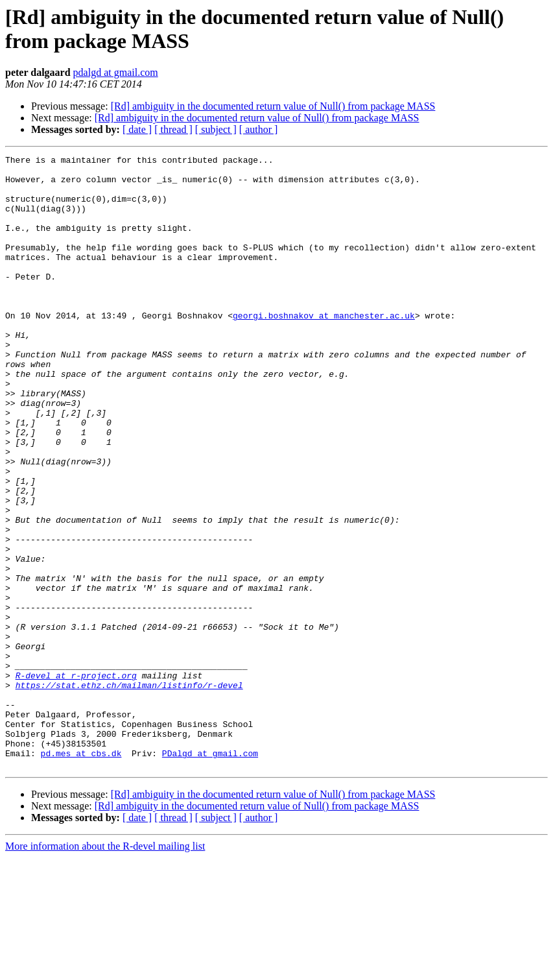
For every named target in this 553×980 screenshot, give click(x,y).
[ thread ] (173, 129)
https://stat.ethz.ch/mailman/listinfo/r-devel (129, 792)
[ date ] (137, 129)
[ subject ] (216, 129)
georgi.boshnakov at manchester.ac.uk (324, 348)
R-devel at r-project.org (76, 780)
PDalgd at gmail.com (210, 874)
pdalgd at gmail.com (116, 72)
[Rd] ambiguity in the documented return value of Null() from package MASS (273, 106)
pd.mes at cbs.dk (81, 874)
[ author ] (259, 129)
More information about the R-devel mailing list (105, 969)
